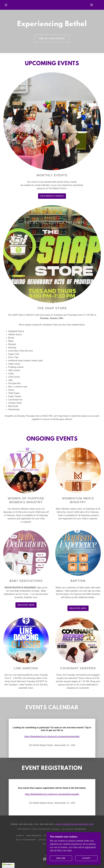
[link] (92, 5)
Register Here (26, 605)
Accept (86, 858)
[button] (6, 5)
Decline (61, 858)
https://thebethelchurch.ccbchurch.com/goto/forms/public (52, 794)
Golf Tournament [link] (26, 840)
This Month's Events (52, 196)
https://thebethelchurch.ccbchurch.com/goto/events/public (52, 737)
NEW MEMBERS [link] (34, 836)
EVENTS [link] (20, 836)
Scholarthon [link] (46, 840)
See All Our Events (52, 38)
